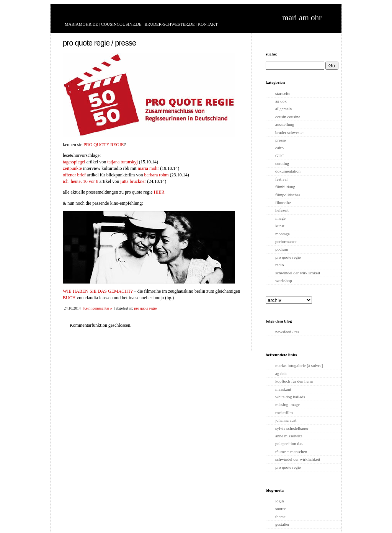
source (281, 509)
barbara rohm (156, 175)
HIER (159, 192)
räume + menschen (291, 452)
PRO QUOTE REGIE (104, 145)
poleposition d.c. (289, 443)
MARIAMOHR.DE (81, 24)
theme (280, 517)
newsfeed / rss (287, 332)
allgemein (283, 109)
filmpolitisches (288, 195)
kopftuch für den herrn (294, 381)
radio (280, 265)
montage (283, 234)
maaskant (283, 389)
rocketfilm (284, 412)
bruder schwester (290, 132)
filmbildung (285, 187)
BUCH (69, 298)
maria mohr (149, 168)
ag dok (281, 101)
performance (286, 241)
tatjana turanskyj (122, 162)
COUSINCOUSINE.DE (121, 24)
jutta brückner (133, 181)
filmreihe (283, 202)
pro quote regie (145, 308)
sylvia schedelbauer (292, 428)
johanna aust (286, 420)
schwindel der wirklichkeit (298, 273)
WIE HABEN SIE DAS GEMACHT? (98, 291)
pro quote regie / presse (99, 43)
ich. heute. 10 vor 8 (81, 181)
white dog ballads (290, 397)
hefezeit (282, 210)
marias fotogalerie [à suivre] (299, 365)
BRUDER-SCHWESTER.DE (170, 24)
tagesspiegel (74, 162)
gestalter (282, 524)
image (280, 218)
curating (282, 163)
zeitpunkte (72, 168)
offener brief (74, 175)
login (280, 501)
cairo (279, 148)
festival (281, 179)
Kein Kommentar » (98, 308)
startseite (283, 93)
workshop (283, 280)
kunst (280, 226)
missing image (287, 404)
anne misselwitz (289, 436)
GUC (280, 156)
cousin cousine (288, 117)
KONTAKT (207, 24)
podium (282, 249)
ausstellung (285, 124)
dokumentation (288, 171)
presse (281, 140)
